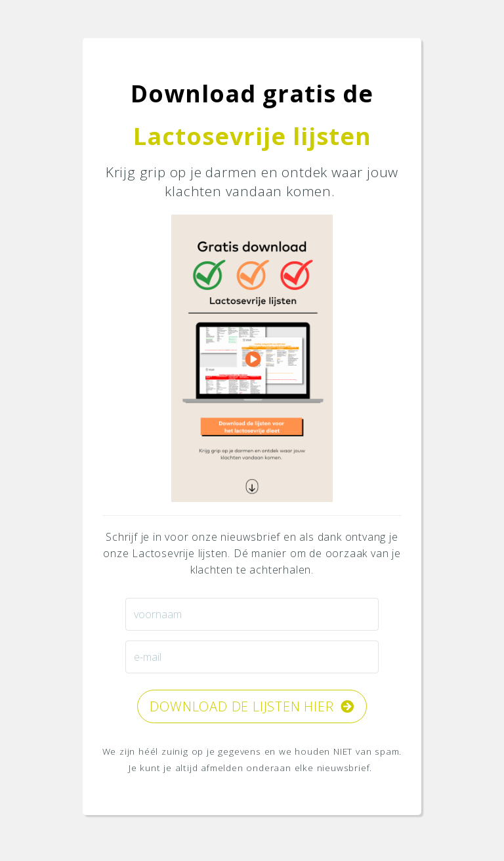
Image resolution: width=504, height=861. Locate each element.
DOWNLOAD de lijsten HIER (252, 706)
